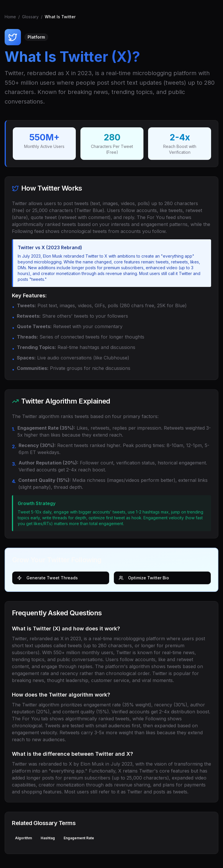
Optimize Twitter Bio (144, 578)
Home (10, 17)
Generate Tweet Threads (47, 578)
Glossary (30, 17)
